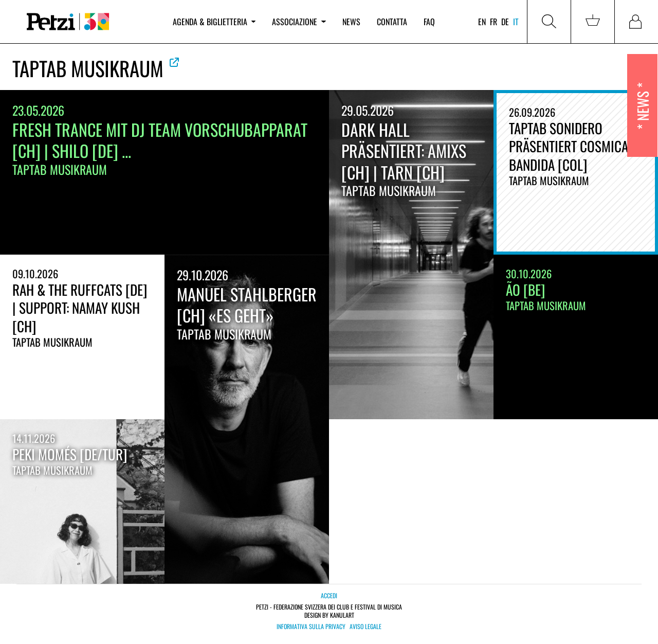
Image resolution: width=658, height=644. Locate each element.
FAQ (429, 22)
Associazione (299, 22)
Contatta (392, 22)
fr (493, 22)
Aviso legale (365, 627)
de (505, 22)
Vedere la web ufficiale (174, 62)
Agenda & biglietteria (214, 22)
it (516, 22)
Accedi (329, 595)
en (482, 22)
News (351, 22)
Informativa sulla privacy (311, 627)
